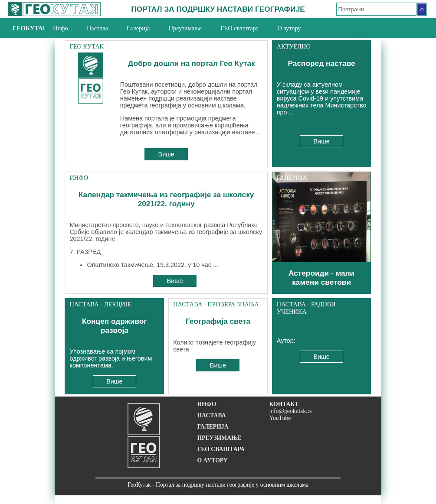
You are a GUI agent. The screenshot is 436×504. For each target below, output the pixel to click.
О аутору (289, 28)
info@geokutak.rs (290, 411)
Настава (97, 28)
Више (166, 154)
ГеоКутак (28, 28)
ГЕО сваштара (239, 28)
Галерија (138, 28)
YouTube (280, 418)
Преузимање (185, 28)
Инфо (61, 28)
